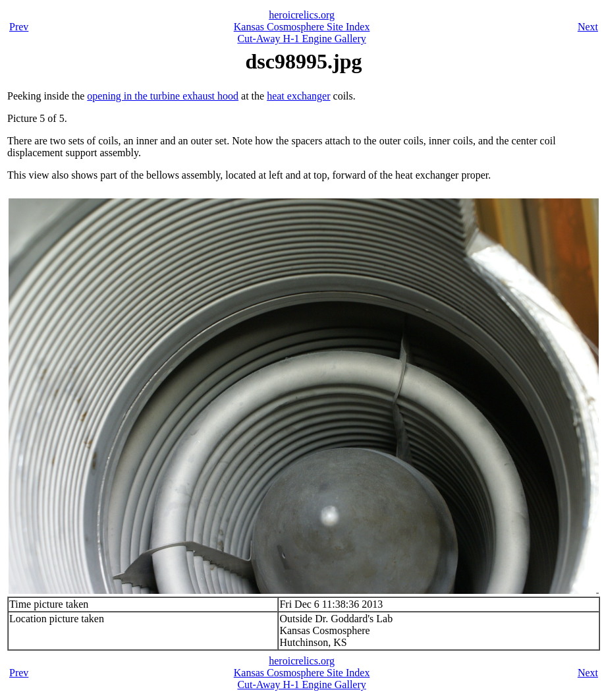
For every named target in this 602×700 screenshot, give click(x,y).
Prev (19, 27)
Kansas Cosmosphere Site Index (302, 27)
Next (588, 27)
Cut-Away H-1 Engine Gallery (301, 39)
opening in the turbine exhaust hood (163, 96)
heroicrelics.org (302, 15)
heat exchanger (298, 96)
